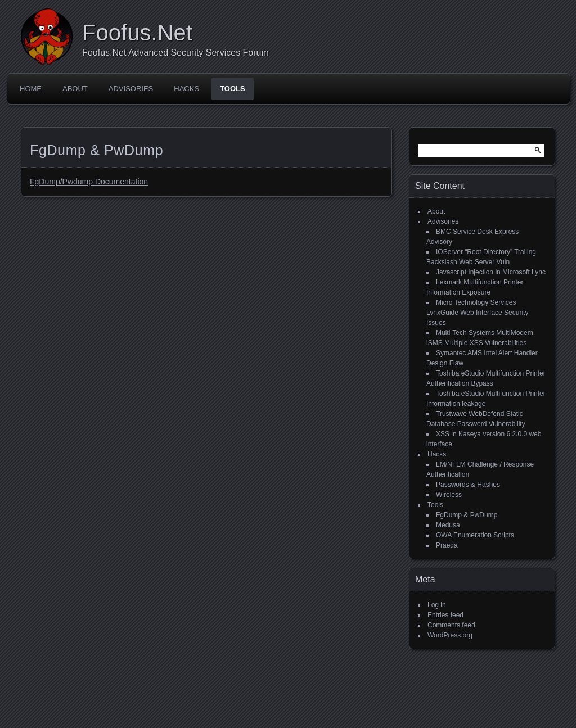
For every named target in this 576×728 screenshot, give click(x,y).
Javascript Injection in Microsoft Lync (491, 272)
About (75, 89)
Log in (437, 605)
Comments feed (451, 625)
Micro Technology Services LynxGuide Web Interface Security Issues (477, 313)
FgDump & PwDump (467, 515)
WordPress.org (450, 635)
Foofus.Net (137, 33)
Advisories (131, 89)
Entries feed (445, 615)
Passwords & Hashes (468, 485)
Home (31, 89)
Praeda (447, 545)
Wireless (449, 495)
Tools (233, 89)
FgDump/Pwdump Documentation (89, 182)
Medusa (448, 525)
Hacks (186, 89)
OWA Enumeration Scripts (475, 535)
